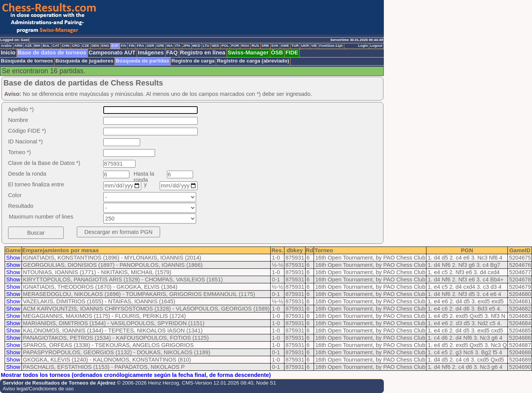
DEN (95, 46)
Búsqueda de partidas (142, 61)
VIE (314, 46)
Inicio (8, 53)
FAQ (172, 53)
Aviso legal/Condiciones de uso (38, 389)
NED (215, 46)
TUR (295, 46)
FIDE (292, 53)
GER (150, 46)
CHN (66, 46)
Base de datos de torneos (52, 53)
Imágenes (151, 53)
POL (225, 46)
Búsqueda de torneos (27, 61)
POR (235, 46)
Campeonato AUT (112, 53)
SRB (265, 46)
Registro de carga (193, 61)
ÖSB (277, 53)
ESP (115, 46)
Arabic (6, 46)
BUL (46, 46)
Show (13, 258)
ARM (18, 46)
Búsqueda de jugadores (84, 61)
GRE (160, 46)
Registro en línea (203, 53)
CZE (86, 46)
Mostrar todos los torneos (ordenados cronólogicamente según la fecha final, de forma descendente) (136, 375)
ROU (245, 46)
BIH (37, 46)
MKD (196, 46)
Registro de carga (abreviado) (253, 61)
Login (363, 46)
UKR (305, 46)
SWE (285, 46)
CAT (56, 46)
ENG (105, 46)
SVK (275, 46)
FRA (140, 46)
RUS (255, 46)
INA (170, 46)
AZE (28, 46)
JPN (187, 46)
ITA (178, 46)
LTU (206, 46)
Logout (376, 46)
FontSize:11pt (331, 46)
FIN (131, 46)
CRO (76, 46)
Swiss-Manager (248, 53)
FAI (124, 46)
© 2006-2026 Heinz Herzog (148, 383)
